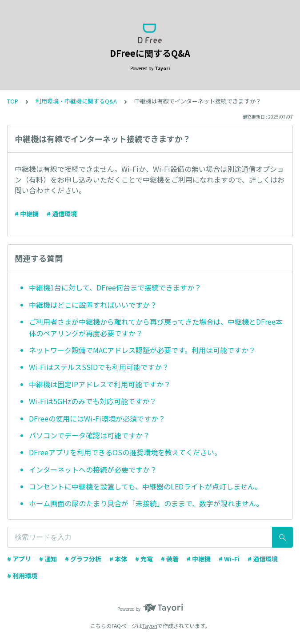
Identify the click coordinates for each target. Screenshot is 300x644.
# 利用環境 (22, 576)
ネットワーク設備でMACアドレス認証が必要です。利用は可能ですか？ (142, 350)
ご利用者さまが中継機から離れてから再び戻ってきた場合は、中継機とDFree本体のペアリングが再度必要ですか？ (156, 327)
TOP (13, 101)
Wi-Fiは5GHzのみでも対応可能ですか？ (93, 401)
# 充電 (144, 559)
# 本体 (118, 559)
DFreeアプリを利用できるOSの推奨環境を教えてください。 (125, 452)
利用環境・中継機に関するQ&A (76, 101)
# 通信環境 (62, 214)
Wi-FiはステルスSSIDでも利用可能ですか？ (99, 367)
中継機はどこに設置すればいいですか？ (93, 305)
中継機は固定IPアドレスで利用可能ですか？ (100, 384)
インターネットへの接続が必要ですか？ (93, 469)
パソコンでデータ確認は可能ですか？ (89, 435)
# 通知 (48, 559)
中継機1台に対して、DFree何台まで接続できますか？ (115, 287)
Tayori (150, 626)
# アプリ (19, 559)
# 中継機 (27, 214)
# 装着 (170, 559)
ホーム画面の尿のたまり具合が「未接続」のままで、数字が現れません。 (146, 503)
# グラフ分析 (83, 559)
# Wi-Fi (229, 559)
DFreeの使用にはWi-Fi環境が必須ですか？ (97, 418)
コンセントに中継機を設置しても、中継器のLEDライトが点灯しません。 (145, 486)
